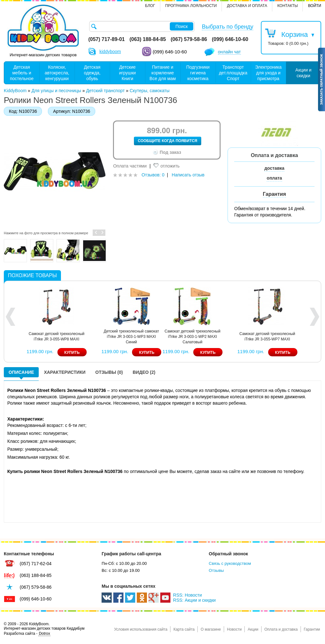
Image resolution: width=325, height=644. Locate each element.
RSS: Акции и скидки (194, 600)
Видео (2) (144, 372)
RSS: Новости (187, 595)
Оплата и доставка (281, 629)
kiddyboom (110, 51)
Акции (253, 629)
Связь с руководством (230, 563)
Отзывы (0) (109, 372)
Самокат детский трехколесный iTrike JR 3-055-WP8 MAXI (170, 336)
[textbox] (142, 26)
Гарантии (312, 629)
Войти (315, 6)
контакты (288, 6)
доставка (274, 168)
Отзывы (216, 570)
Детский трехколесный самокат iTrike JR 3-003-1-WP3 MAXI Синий (245, 337)
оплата (274, 178)
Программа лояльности (191, 6)
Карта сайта (184, 629)
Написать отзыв (188, 175)
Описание (21, 372)
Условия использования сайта (141, 629)
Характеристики (65, 372)
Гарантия (274, 194)
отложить (170, 166)
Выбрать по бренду (228, 27)
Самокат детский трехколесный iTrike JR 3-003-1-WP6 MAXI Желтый (96, 337)
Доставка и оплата (247, 6)
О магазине (211, 629)
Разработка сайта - (27, 634)
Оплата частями (130, 166)
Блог (150, 6)
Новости (234, 629)
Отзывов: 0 (153, 175)
